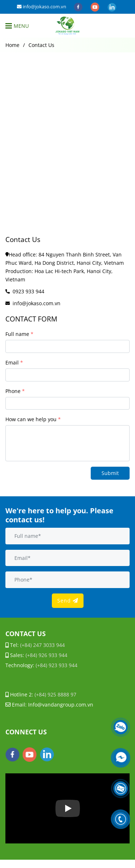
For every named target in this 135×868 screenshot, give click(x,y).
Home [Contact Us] (12, 45)
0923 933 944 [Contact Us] (28, 291)
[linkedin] (112, 7)
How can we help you (31, 419)
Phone (13, 391)
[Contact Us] (67, 26)
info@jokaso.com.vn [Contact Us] (42, 7)
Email (12, 362)
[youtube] (96, 7)
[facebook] (79, 7)
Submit (110, 473)
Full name (17, 334)
